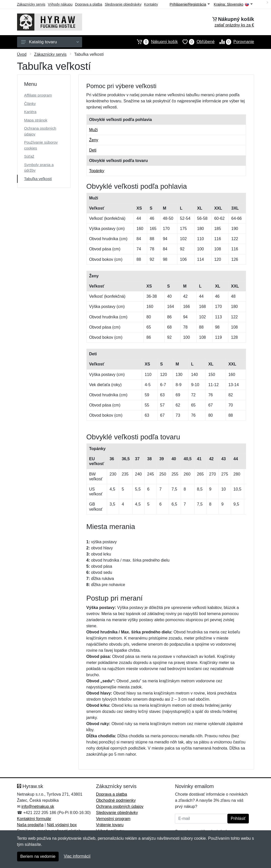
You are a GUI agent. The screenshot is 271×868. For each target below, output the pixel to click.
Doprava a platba (89, 4)
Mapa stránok (36, 120)
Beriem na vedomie (38, 856)
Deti (93, 150)
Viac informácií (77, 856)
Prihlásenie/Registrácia (189, 4)
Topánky (97, 171)
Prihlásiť (238, 818)
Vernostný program (113, 819)
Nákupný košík (155, 42)
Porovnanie (234, 42)
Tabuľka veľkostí (38, 179)
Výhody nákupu (60, 4)
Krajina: (233, 4)
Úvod (22, 54)
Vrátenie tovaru (110, 825)
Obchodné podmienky (116, 800)
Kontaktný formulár (34, 819)
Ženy (94, 140)
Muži (94, 130)
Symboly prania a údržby (39, 168)
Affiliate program (38, 95)
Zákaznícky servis (31, 4)
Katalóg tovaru (50, 42)
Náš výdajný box (62, 825)
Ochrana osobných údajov (40, 131)
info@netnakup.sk (38, 806)
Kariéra (30, 112)
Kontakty (151, 4)
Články (30, 104)
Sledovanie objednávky (123, 4)
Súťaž (29, 156)
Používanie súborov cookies (41, 145)
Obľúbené (196, 42)
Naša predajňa (30, 825)
